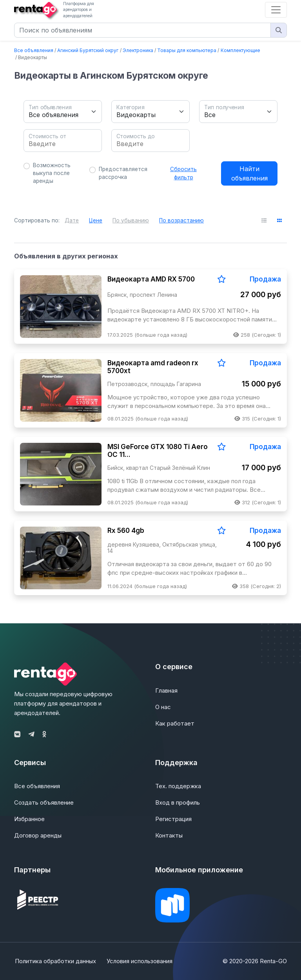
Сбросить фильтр (183, 173)
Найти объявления (249, 173)
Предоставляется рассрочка (123, 173)
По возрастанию (181, 220)
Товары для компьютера (187, 50)
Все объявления (34, 50)
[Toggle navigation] (276, 10)
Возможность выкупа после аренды (52, 173)
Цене (96, 220)
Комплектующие (240, 50)
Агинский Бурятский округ (88, 50)
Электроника (138, 50)
